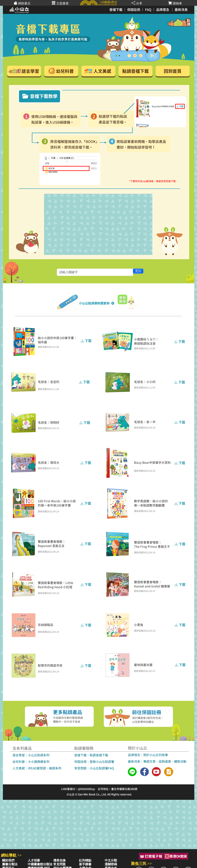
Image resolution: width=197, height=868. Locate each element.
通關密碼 (111, 864)
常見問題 (59, 864)
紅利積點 (85, 860)
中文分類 (111, 860)
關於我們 (8, 860)
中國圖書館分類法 (40, 864)
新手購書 (85, 864)
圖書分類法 (10, 864)
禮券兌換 (59, 860)
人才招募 (34, 860)
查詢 (138, 271)
